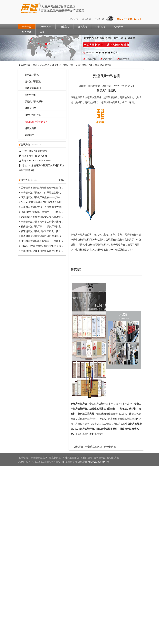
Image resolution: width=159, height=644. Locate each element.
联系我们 (99, 19)
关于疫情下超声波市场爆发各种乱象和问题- (44, 188)
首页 (42, 32)
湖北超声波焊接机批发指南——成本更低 (42, 241)
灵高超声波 (55, 458)
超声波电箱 (30, 128)
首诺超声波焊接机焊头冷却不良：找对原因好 (44, 231)
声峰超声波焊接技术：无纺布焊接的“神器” (43, 207)
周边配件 (29, 135)
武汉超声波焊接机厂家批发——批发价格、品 (44, 197)
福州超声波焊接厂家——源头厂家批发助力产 (44, 226)
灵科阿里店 (86, 458)
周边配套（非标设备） (64, 65)
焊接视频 (100, 27)
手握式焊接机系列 (34, 102)
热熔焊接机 (30, 95)
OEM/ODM (46, 27)
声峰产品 (27, 27)
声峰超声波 (110, 447)
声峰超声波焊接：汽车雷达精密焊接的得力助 (44, 222)
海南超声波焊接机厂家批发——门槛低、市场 (44, 212)
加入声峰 (27, 32)
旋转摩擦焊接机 (33, 88)
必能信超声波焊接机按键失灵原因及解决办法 (44, 217)
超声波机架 (30, 108)
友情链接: (24, 458)
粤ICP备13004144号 (98, 462)
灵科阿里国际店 (71, 458)
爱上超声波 (113, 458)
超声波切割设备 (33, 115)
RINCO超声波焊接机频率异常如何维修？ (42, 246)
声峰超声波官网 (39, 458)
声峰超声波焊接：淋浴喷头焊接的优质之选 (43, 251)
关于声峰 (118, 27)
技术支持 (82, 27)
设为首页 (73, 19)
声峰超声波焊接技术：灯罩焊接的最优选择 (43, 193)
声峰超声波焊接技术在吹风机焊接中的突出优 (44, 236)
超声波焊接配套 (33, 81)
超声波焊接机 (32, 75)
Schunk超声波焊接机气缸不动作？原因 (41, 202)
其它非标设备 (85, 65)
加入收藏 (86, 19)
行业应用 (64, 27)
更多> (61, 180)
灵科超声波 (100, 458)
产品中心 (45, 65)
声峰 (53, 8)
